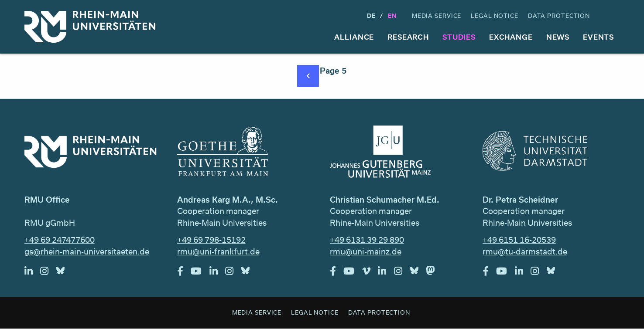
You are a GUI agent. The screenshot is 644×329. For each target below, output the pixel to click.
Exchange (511, 37)
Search (612, 16)
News (558, 37)
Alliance (354, 37)
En (392, 15)
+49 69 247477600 (60, 240)
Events (598, 37)
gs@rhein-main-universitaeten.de (87, 251)
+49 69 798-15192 (211, 240)
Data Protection (559, 15)
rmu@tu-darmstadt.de (525, 251)
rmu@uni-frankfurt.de (218, 251)
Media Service (437, 15)
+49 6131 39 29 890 (367, 240)
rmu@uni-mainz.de (366, 251)
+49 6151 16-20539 (519, 240)
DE (371, 15)
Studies (459, 37)
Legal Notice (495, 15)
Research (408, 37)
